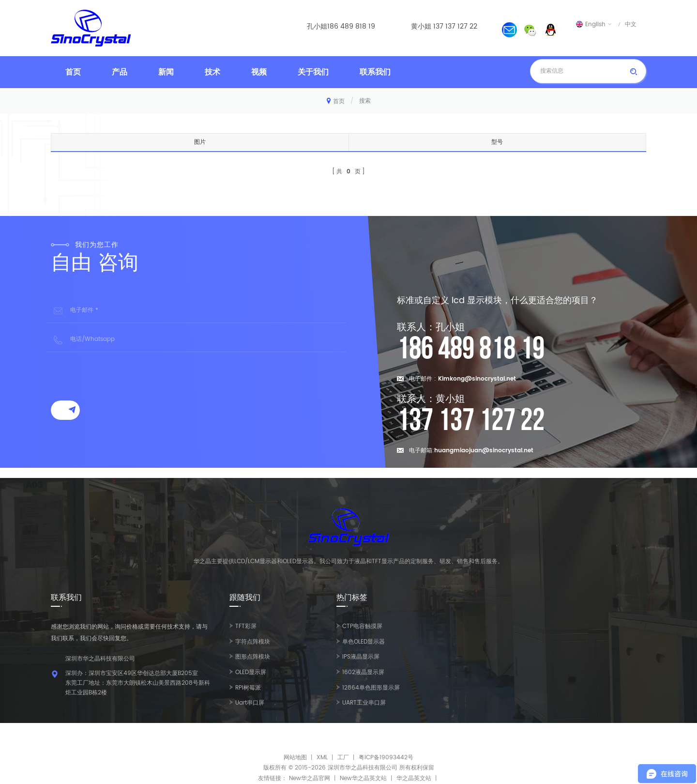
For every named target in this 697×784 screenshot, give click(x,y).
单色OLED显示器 (364, 642)
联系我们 (375, 72)
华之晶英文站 (414, 778)
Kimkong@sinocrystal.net (477, 379)
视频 (259, 72)
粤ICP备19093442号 (386, 758)
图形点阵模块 (253, 657)
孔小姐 (317, 27)
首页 (73, 72)
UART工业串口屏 (364, 703)
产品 (120, 72)
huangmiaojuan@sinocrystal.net (484, 451)
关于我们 (313, 72)
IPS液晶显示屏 (361, 657)
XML (322, 758)
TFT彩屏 (246, 626)
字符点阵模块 (253, 642)
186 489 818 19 (351, 27)
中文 (631, 24)
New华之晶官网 (310, 778)
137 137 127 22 (455, 27)
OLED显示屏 (251, 672)
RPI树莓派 (248, 688)
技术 (212, 72)
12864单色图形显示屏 (371, 688)
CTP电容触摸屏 (362, 626)
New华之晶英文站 (363, 778)
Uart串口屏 (250, 703)
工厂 (343, 758)
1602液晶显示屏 (363, 672)
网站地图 (295, 758)
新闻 (166, 72)
